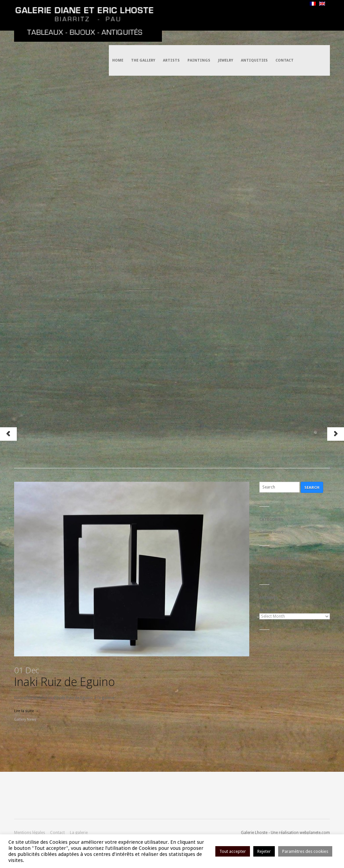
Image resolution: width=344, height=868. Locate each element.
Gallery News (25, 719)
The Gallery (143, 15)
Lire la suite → (26, 711)
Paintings (199, 15)
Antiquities (254, 15)
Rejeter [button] (264, 851)
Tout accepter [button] (233, 851)
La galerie (79, 833)
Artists (171, 15)
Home (118, 15)
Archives (269, 610)
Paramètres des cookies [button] (305, 851)
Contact (285, 15)
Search (312, 487)
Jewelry (226, 15)
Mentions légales (30, 833)
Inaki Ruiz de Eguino (64, 677)
